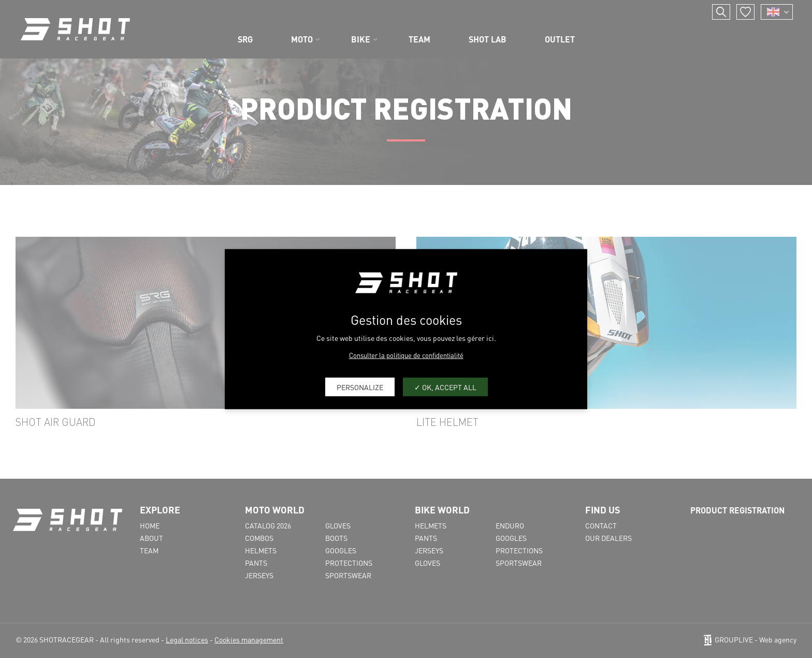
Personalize (360, 387)
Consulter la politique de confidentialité (406, 355)
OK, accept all (445, 387)
